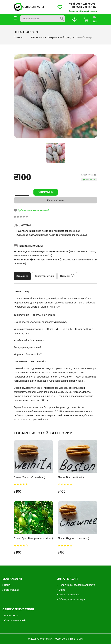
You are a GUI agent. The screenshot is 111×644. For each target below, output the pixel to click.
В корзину (46, 192)
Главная (18, 37)
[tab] (22, 276)
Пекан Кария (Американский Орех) (51, 37)
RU (95, 21)
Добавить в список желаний (32, 210)
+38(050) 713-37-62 (83, 7)
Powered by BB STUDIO (68, 639)
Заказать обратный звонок (83, 11)
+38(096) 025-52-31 (83, 4)
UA (95, 17)
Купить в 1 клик (56, 200)
